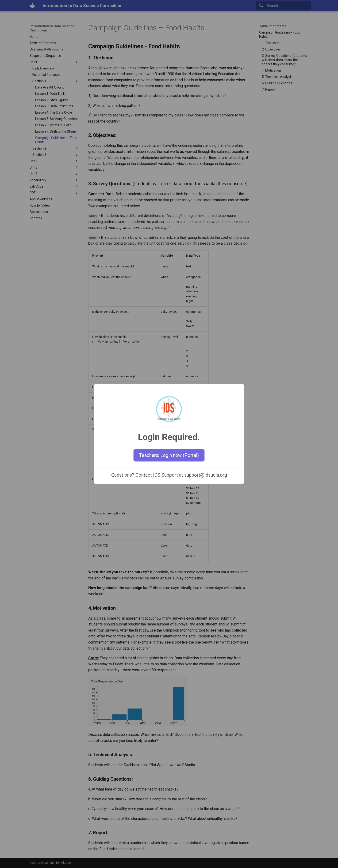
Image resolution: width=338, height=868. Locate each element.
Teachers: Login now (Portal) (169, 455)
